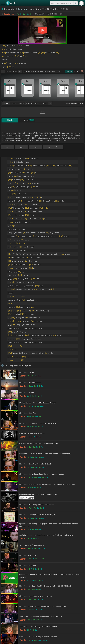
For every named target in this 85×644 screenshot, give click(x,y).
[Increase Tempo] (20, 71)
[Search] (75, 3)
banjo (37, 103)
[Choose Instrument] (50, 103)
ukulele (22, 103)
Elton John (22, 9)
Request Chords (27, 498)
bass (45, 103)
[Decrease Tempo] (3, 71)
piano (14, 103)
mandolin (29, 103)
